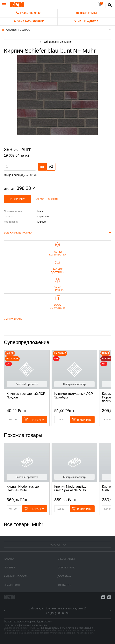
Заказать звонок (47, 199)
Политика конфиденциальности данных (25, 625)
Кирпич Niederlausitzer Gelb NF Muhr (23, 488)
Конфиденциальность (53, 628)
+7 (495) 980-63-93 (57, 613)
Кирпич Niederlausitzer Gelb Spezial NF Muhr (71, 488)
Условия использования (80, 628)
